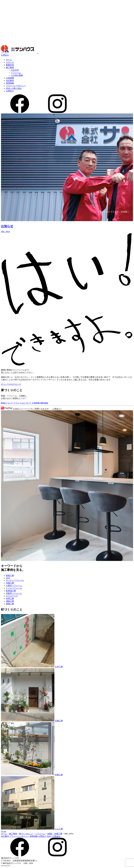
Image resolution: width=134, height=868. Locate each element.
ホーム (9, 60)
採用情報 (10, 83)
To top (4, 831)
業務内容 (10, 65)
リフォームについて (22, 403)
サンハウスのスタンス (11, 384)
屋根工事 (10, 604)
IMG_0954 (5, 232)
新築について (7, 403)
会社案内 (10, 81)
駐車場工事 (11, 591)
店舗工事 (10, 583)
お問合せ (5, 55)
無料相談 (44, 403)
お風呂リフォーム (14, 586)
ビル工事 (59, 829)
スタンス (10, 62)
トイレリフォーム (14, 588)
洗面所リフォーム (14, 593)
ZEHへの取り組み (14, 88)
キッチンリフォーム (15, 580)
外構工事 (59, 775)
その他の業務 (17, 75)
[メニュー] (38, 53)
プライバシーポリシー (16, 86)
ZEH (8, 578)
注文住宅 (15, 70)
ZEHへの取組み (54, 836)
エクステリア (12, 596)
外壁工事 (10, 599)
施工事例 (10, 68)
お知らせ (7, 226)
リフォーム (16, 73)
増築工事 (10, 601)
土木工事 (59, 667)
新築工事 (10, 576)
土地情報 (10, 78)
